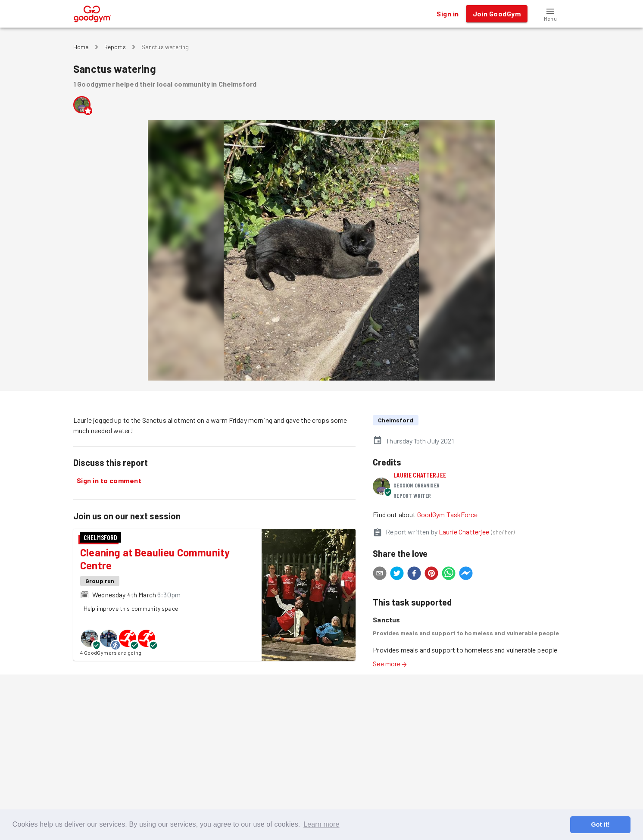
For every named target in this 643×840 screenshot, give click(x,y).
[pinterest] (431, 575)
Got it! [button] (600, 824)
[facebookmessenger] (466, 575)
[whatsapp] (449, 575)
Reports (115, 47)
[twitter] (397, 575)
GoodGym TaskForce (448, 514)
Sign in (448, 14)
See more (390, 664)
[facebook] (414, 575)
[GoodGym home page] (92, 13)
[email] (380, 575)
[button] (550, 14)
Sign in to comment (109, 481)
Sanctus (386, 620)
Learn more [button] (321, 824)
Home (81, 47)
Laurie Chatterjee (420, 475)
